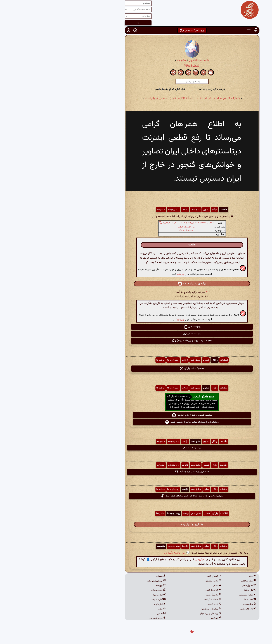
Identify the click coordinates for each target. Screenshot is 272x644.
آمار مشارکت (102, 600)
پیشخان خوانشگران (155, 609)
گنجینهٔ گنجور (157, 595)
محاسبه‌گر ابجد (157, 600)
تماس (105, 614)
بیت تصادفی (193, 581)
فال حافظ (194, 590)
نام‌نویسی (144, 559)
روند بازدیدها (118, 210)
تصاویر (150, 210)
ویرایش (125, 274)
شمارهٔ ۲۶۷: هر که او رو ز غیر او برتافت (162, 99)
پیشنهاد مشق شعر (136, 448)
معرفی (105, 576)
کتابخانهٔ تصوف (130, 231)
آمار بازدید (104, 604)
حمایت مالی (103, 590)
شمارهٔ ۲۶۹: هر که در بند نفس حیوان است (113, 99)
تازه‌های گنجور (192, 609)
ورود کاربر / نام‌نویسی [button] (136, 30)
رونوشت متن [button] (136, 327)
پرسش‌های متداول (99, 581)
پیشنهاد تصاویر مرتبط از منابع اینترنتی (136, 415)
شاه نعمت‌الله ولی (143, 60)
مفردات (126, 60)
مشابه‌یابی (194, 604)
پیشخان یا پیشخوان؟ (154, 614)
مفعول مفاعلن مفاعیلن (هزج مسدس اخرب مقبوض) (133, 223)
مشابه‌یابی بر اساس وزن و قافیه (136, 472)
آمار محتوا (103, 595)
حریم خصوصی (101, 618)
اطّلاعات (168, 210)
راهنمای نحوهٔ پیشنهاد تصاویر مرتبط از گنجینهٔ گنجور (136, 422)
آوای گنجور (159, 604)
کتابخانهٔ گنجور (157, 590)
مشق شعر (140, 210)
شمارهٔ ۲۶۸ (136, 66)
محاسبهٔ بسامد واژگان (136, 369)
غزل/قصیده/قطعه (130, 227)
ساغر (161, 586)
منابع (106, 609)
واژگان (159, 210)
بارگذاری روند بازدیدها (136, 524)
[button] (200, 30)
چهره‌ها (105, 586)
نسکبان (160, 618)
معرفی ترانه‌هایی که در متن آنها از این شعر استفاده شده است (136, 496)
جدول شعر (193, 586)
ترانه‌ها (129, 210)
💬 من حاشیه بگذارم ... (120, 553)
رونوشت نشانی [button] (136, 334)
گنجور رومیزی (157, 581)
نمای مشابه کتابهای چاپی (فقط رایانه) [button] (136, 341)
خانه (196, 576)
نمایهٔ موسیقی (192, 595)
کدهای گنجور (157, 576)
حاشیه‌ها (105, 210)
